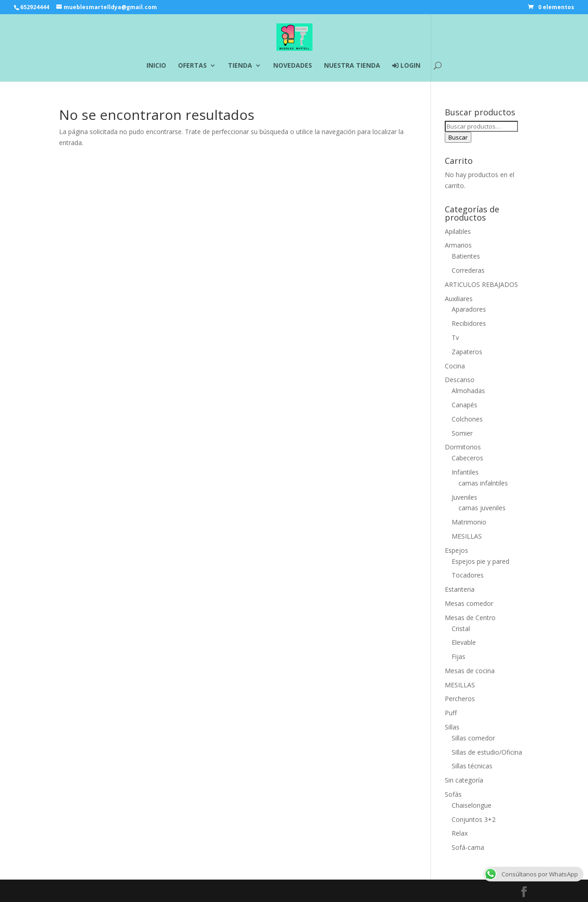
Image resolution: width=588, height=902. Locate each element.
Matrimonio (469, 522)
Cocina (455, 366)
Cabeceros (467, 458)
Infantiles (465, 472)
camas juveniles (482, 508)
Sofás (453, 794)
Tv (455, 338)
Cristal (461, 629)
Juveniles (464, 497)
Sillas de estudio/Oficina (487, 752)
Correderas (468, 270)
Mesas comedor (469, 603)
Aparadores (469, 309)
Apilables (458, 231)
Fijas (459, 656)
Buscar (458, 137)
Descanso (460, 380)
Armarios (458, 245)
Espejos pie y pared (480, 561)
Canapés (464, 405)
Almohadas (468, 391)
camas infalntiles (483, 483)
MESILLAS (467, 536)
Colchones (467, 419)
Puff (451, 713)
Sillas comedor (473, 738)
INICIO (156, 66)
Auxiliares (459, 299)
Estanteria (460, 589)
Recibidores (469, 323)
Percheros (460, 699)
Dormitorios (463, 447)
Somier (462, 433)
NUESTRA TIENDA (352, 66)
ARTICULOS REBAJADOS (481, 284)
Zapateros (467, 352)
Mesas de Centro (470, 618)
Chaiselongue (472, 805)
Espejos (456, 550)
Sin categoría (464, 780)
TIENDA (240, 66)
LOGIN (406, 66)
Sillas (452, 727)
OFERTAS (192, 66)
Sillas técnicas (472, 766)
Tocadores (468, 575)
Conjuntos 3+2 (474, 819)
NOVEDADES (293, 66)
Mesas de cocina (470, 671)
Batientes (466, 256)
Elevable (464, 642)
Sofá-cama (468, 847)
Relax (460, 833)
